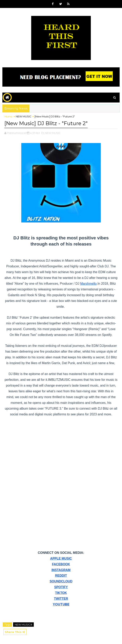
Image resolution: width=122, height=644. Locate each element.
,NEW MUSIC (52, 132)
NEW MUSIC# (23, 624)
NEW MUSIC (24, 116)
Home (8, 116)
